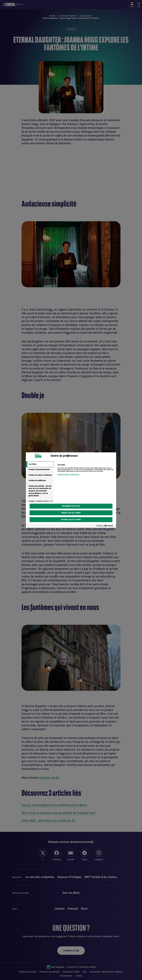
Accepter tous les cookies (71, 520)
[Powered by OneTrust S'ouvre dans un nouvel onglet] (106, 526)
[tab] (40, 464)
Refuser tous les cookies (71, 513)
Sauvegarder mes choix (71, 506)
